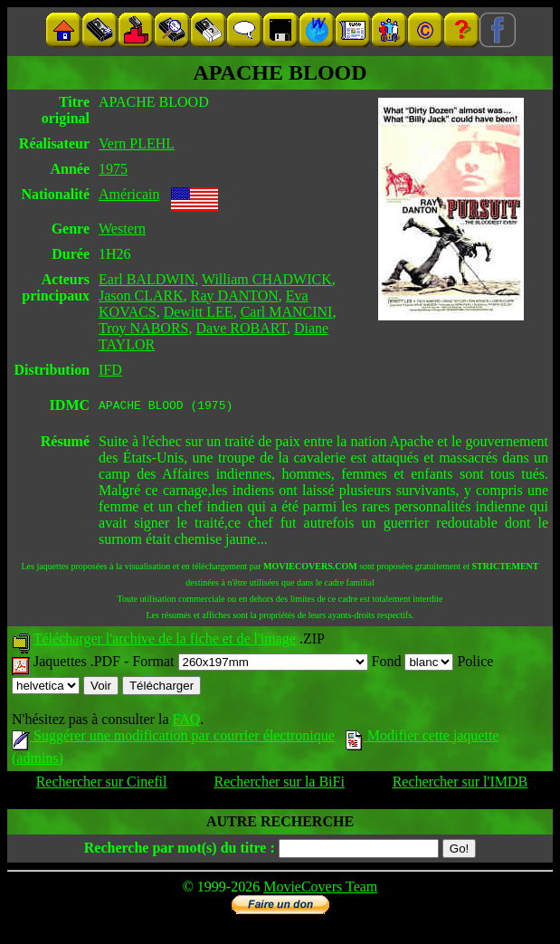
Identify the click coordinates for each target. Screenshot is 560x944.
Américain (129, 194)
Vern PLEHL (137, 143)
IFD (110, 370)
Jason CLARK (141, 296)
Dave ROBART (241, 328)
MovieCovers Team (320, 889)
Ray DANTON (235, 296)
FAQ (186, 722)
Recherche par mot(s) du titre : (180, 850)
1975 (113, 169)
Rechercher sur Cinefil (102, 784)
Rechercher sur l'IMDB (460, 784)
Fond (413, 664)
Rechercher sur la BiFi (279, 784)
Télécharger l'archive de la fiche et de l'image (165, 641)
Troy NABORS (143, 328)
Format (250, 664)
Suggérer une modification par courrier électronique (173, 738)
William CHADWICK (267, 279)
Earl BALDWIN (147, 279)
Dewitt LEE (199, 312)
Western (122, 229)
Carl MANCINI (287, 312)
